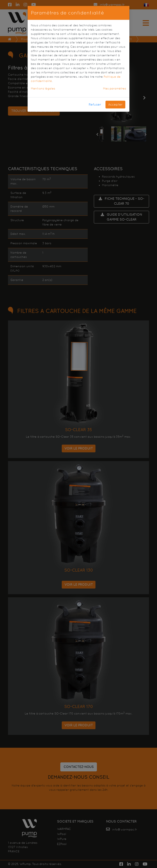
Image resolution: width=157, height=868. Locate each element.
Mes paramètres (115, 88)
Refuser (95, 104)
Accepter (115, 104)
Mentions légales (43, 88)
